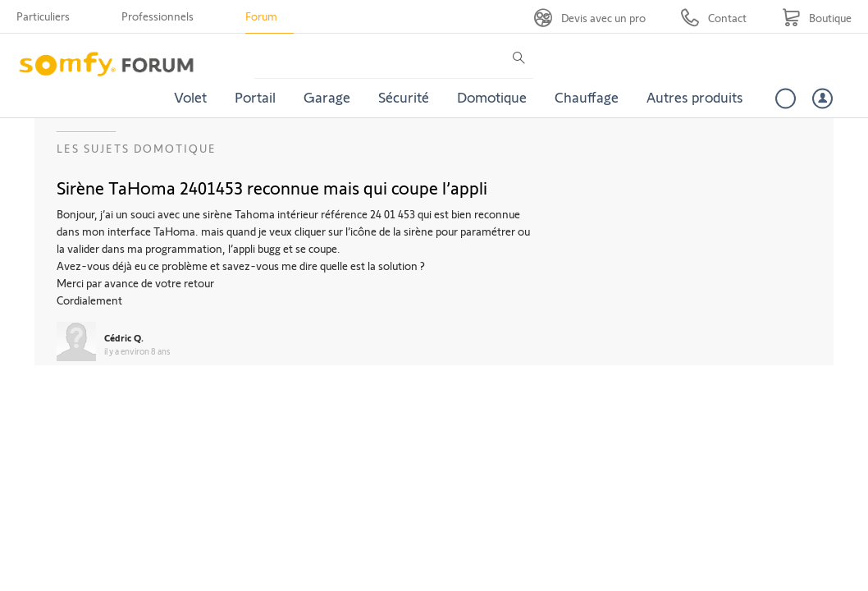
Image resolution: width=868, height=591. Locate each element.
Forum (261, 16)
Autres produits (695, 97)
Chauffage (587, 97)
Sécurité (404, 97)
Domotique (492, 97)
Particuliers (43, 16)
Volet (190, 97)
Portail (255, 97)
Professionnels (158, 16)
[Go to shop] (817, 18)
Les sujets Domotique (137, 148)
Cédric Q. (124, 337)
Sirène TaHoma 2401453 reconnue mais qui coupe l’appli (272, 187)
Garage (327, 97)
